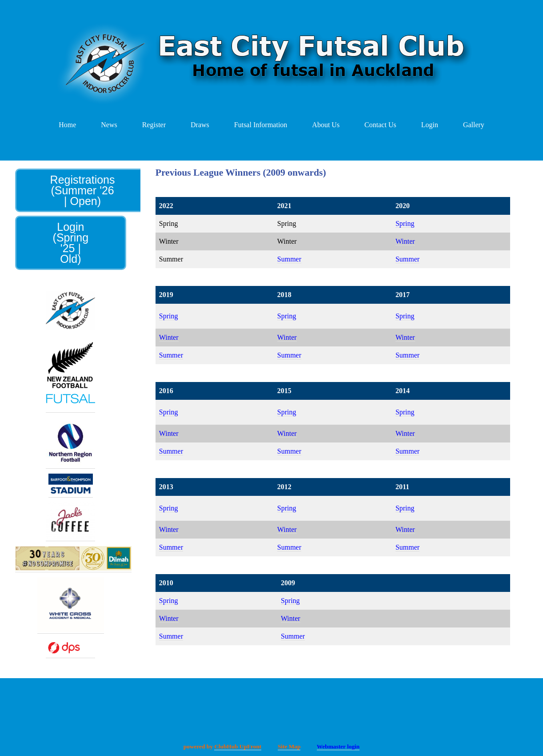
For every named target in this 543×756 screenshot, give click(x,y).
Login (430, 125)
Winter (405, 241)
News (109, 125)
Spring (405, 223)
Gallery (474, 125)
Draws (200, 125)
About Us (326, 125)
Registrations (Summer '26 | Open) (83, 190)
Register (154, 125)
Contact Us (380, 125)
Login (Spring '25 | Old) (71, 243)
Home (67, 125)
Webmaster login (338, 746)
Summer (289, 259)
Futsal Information (261, 125)
